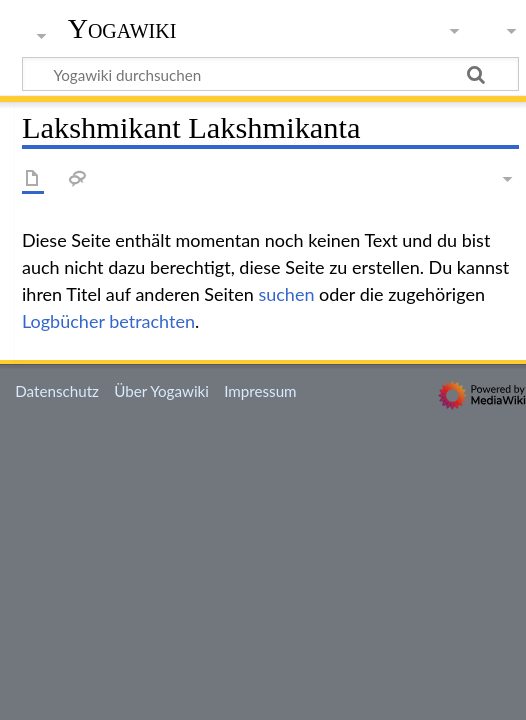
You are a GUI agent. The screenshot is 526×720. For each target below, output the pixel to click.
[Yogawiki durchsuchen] (270, 74)
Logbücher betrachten (108, 321)
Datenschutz (57, 391)
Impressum (260, 391)
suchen (286, 294)
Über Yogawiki (161, 391)
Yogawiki (122, 29)
